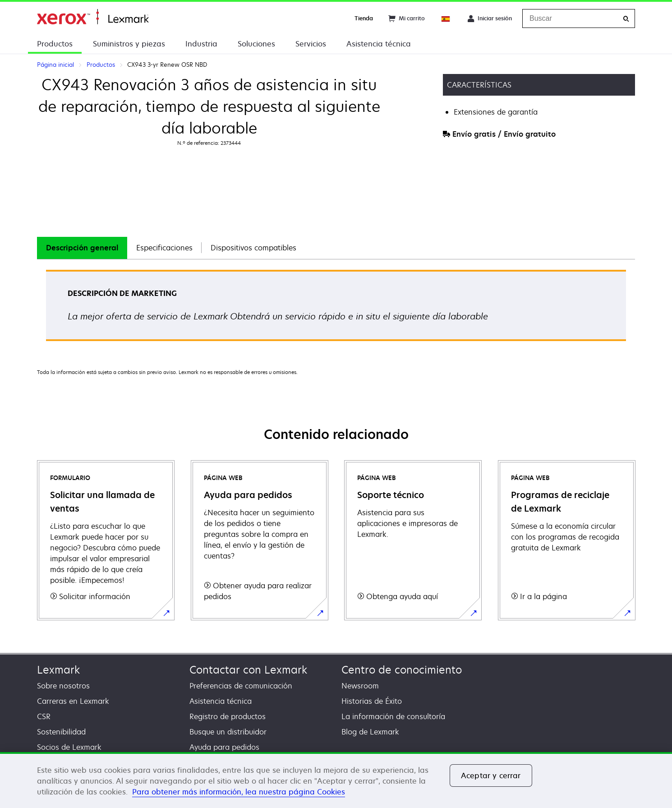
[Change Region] (446, 18)
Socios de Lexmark (69, 747)
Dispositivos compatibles (253, 248)
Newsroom (360, 686)
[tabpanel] (336, 308)
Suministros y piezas (129, 44)
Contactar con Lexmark (248, 670)
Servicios (311, 44)
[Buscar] (626, 19)
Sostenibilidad (61, 732)
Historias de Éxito (372, 701)
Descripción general (82, 248)
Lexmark (58, 670)
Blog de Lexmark (370, 732)
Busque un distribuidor (228, 732)
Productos (55, 44)
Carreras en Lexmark (73, 701)
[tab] (82, 248)
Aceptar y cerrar (491, 776)
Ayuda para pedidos (224, 747)
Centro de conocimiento (402, 670)
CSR (44, 716)
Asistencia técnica (379, 44)
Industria (201, 44)
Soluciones (256, 44)
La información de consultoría (393, 716)
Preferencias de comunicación (241, 686)
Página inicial (93, 17)
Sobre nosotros (63, 686)
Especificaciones (164, 248)
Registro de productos (228, 716)
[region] (336, 780)
